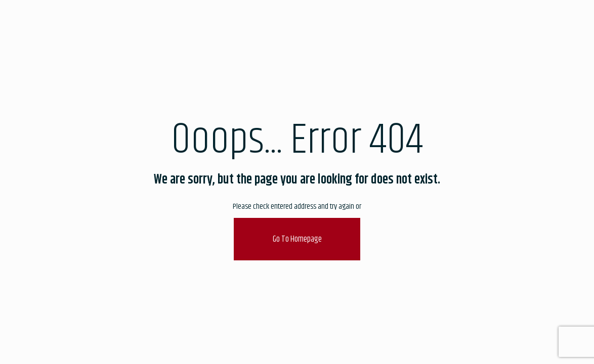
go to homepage (297, 239)
